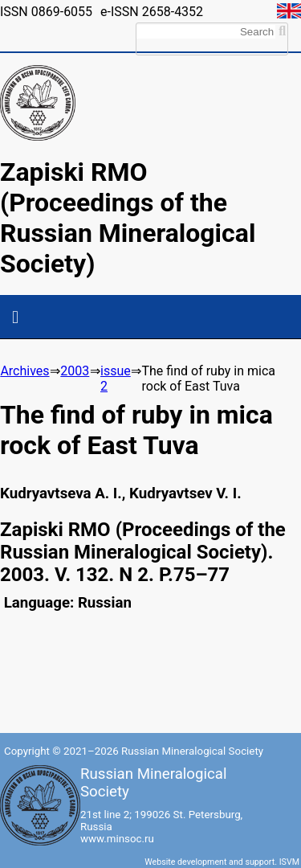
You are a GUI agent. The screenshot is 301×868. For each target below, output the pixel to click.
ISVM (289, 862)
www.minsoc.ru (117, 839)
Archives (24, 371)
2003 (75, 371)
